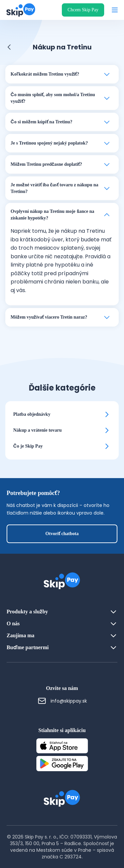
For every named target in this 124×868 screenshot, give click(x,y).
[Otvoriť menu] (115, 10)
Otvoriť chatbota (62, 534)
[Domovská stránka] (19, 10)
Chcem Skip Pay (83, 10)
